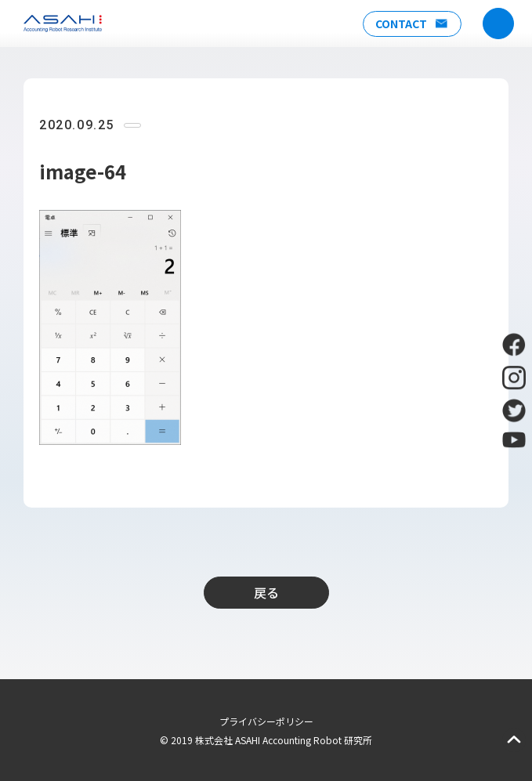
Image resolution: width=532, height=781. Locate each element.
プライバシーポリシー (266, 721)
